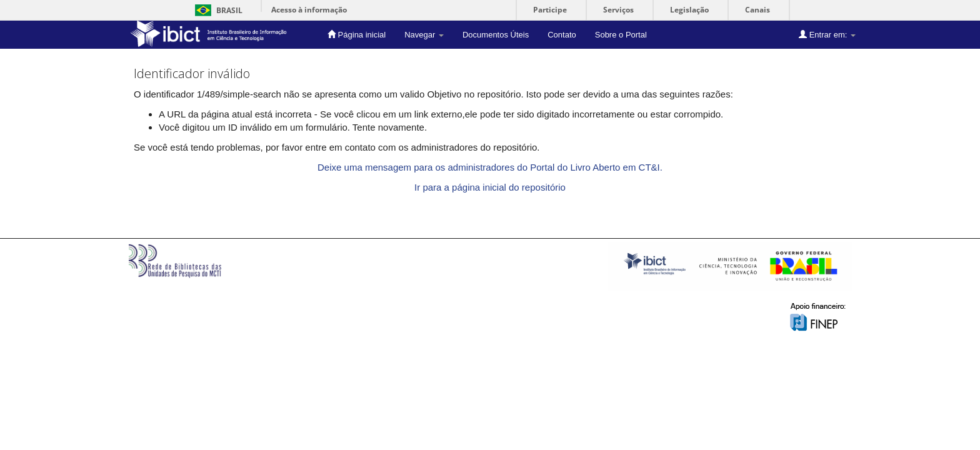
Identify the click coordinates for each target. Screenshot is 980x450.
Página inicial (357, 34)
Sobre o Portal (621, 35)
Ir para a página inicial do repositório (490, 187)
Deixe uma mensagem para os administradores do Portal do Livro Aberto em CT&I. (490, 167)
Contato (562, 35)
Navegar (424, 35)
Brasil (217, 10)
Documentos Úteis (496, 35)
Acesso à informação (309, 10)
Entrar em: (827, 34)
